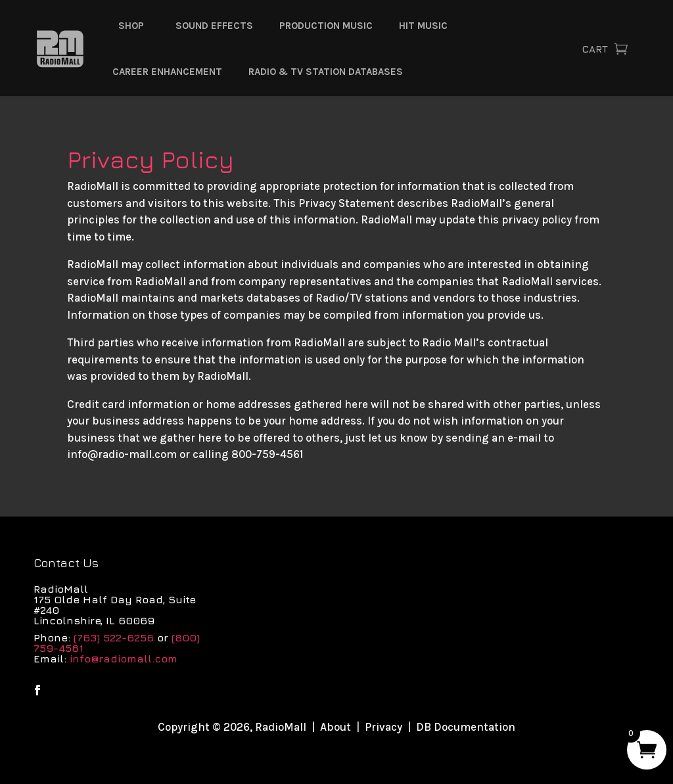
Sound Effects (214, 26)
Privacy (383, 727)
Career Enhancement (167, 72)
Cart (595, 49)
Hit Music (423, 26)
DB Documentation (466, 727)
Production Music (326, 26)
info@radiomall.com (124, 658)
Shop (131, 26)
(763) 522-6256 (114, 637)
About (336, 727)
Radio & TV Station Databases (326, 72)
